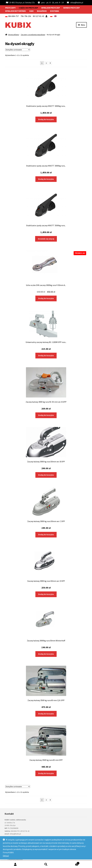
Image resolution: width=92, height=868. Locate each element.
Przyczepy (10, 8)
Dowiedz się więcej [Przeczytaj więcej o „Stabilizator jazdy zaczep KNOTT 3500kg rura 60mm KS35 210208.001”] (46, 239)
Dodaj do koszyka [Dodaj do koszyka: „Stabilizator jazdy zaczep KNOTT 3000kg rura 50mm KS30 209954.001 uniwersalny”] (46, 119)
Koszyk (70, 863)
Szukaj (46, 864)
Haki (31, 11)
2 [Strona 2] (46, 63)
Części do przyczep (28, 8)
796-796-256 (26, 16)
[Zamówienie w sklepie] (18, 50)
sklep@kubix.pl (77, 2)
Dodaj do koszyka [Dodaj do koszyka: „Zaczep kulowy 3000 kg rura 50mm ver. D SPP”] (46, 594)
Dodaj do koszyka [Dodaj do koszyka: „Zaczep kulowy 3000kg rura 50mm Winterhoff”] (46, 654)
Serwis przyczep (71, 8)
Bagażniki (42, 11)
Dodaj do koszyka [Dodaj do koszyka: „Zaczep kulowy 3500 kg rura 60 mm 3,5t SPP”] (46, 714)
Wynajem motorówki (16, 11)
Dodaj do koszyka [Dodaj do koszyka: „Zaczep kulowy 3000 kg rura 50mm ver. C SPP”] (46, 534)
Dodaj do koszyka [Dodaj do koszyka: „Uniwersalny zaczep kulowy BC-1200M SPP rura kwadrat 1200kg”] (46, 355)
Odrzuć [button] (6, 856)
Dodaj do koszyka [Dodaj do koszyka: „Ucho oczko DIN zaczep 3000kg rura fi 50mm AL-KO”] (46, 298)
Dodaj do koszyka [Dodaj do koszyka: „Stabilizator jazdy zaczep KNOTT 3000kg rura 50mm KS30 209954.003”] (46, 179)
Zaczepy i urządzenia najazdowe (33, 35)
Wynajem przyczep (51, 8)
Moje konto (15, 864)
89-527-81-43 (38, 16)
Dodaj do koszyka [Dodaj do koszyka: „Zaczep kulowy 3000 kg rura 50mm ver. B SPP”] (46, 475)
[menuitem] (51, 16)
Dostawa (55, 11)
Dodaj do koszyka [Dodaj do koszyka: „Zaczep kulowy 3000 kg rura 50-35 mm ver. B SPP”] (46, 415)
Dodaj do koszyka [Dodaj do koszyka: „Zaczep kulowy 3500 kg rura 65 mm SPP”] (46, 773)
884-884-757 (14, 16)
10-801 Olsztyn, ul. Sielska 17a (20, 2)
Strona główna (13, 35)
